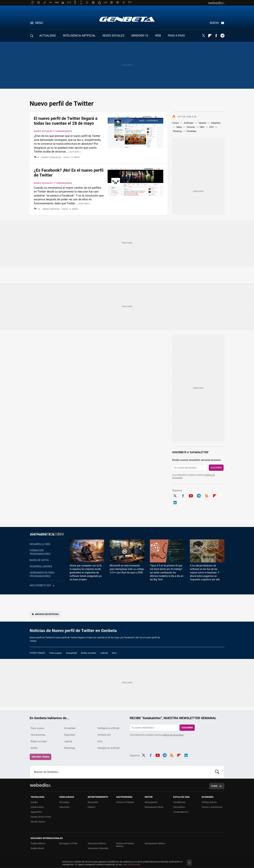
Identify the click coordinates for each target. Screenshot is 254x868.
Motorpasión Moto (154, 807)
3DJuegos (64, 802)
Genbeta (127, 19)
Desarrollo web (40, 544)
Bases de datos (39, 560)
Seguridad (70, 735)
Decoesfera (179, 807)
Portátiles (192, 131)
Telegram (222, 36)
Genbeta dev (47, 534)
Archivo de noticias (47, 614)
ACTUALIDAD (48, 36)
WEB (158, 36)
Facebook (216, 36)
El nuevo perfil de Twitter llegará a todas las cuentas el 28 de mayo (66, 121)
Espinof (92, 807)
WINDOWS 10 (140, 36)
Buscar (217, 772)
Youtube (191, 495)
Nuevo (214, 23)
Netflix (34, 748)
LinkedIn (175, 502)
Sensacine (93, 802)
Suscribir (216, 468)
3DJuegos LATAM (68, 843)
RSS (207, 495)
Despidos (216, 123)
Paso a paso (56, 653)
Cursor (176, 123)
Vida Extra (64, 807)
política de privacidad (173, 735)
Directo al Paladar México (125, 845)
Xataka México (38, 843)
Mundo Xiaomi (38, 822)
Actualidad (71, 653)
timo (114, 653)
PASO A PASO (176, 36)
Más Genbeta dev (41, 585)
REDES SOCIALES (113, 36)
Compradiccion (181, 812)
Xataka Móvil (37, 807)
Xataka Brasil (37, 848)
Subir (214, 786)
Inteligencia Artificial (109, 748)
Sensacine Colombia (98, 848)
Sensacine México (97, 843)
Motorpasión (151, 802)
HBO (202, 127)
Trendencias (180, 802)
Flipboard (210, 36)
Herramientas (38, 735)
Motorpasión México (155, 843)
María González (51, 157)
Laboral (104, 653)
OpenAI (202, 123)
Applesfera (36, 812)
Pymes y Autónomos (212, 807)
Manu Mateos (51, 209)
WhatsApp (70, 748)
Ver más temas (41, 757)
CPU (211, 127)
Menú (39, 23)
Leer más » (75, 152)
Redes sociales (89, 653)
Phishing (177, 131)
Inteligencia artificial (108, 728)
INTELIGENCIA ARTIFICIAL (79, 36)
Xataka (34, 802)
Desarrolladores (41, 566)
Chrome (191, 127)
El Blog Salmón (209, 802)
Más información (132, 864)
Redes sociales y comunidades (53, 131)
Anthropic (189, 123)
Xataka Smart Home (41, 817)
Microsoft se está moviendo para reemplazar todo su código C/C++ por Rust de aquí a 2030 (127, 569)
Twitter (204, 36)
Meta (179, 127)
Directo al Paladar (125, 802)
